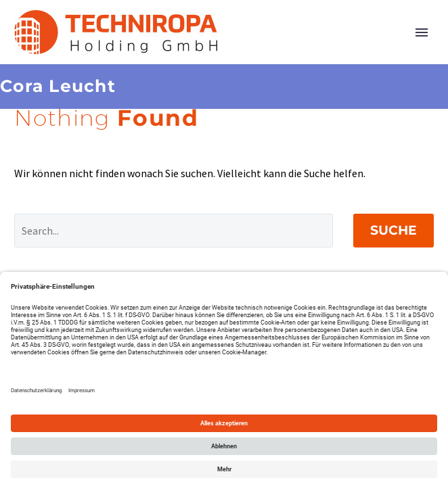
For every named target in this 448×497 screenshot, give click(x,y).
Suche (394, 230)
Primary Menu (422, 32)
